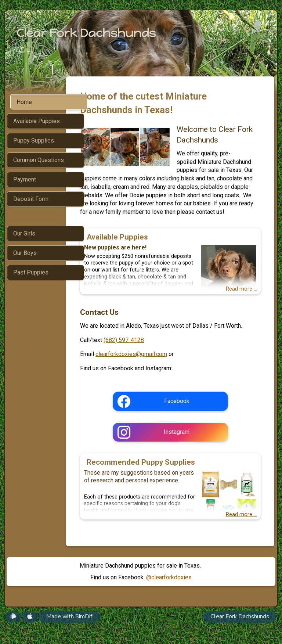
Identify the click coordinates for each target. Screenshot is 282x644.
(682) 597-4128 (144, 357)
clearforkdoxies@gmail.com (152, 371)
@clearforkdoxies (169, 594)
